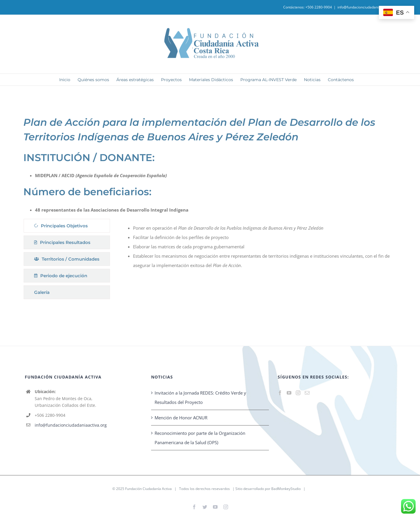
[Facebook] (280, 393)
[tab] (67, 226)
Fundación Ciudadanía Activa (148, 489)
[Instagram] (298, 393)
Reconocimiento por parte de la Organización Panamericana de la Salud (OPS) (200, 438)
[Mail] (307, 393)
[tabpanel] (256, 260)
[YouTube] (289, 393)
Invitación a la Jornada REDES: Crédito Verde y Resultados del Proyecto (200, 397)
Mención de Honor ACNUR (181, 418)
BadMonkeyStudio (286, 489)
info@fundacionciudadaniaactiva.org (367, 7)
